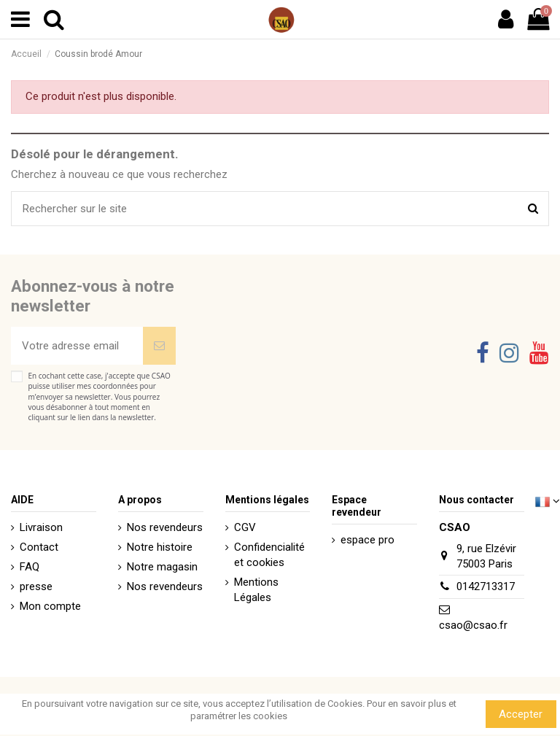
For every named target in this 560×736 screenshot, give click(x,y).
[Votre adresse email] (77, 346)
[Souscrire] (159, 346)
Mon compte (50, 606)
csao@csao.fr (473, 625)
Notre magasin (162, 567)
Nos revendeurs (165, 527)
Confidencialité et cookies (269, 555)
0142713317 (486, 586)
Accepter (521, 714)
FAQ (30, 567)
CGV (245, 527)
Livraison (41, 527)
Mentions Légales (256, 590)
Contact (39, 547)
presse (36, 586)
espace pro (367, 540)
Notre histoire (160, 547)
